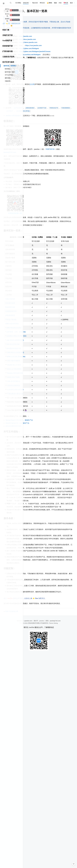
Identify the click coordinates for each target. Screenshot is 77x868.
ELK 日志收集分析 (36, 824)
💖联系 (66, 3)
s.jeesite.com (41, 833)
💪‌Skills (49, 3)
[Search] (11, 3)
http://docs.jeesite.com (52, 42)
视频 (55, 3)
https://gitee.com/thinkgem (53, 51)
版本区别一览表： (10, 72)
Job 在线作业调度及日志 (33, 453)
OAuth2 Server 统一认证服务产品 (41, 597)
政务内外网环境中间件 (37, 600)
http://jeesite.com (50, 39)
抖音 (60, 3)
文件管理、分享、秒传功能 (33, 437)
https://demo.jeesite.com (52, 45)
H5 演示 (42, 3)
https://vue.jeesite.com (57, 48)
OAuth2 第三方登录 (33, 495)
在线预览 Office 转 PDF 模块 (33, 445)
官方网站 (18, 3)
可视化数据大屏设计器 (33, 544)
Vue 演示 (35, 3)
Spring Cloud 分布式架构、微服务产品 (43, 594)
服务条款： (8, 78)
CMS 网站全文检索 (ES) (33, 474)
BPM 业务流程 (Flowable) (33, 482)
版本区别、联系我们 (10, 66)
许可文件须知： (10, 75)
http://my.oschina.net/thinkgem (53, 60)
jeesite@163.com (50, 188)
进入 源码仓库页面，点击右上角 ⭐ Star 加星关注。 (49, 809)
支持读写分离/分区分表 (33, 535)
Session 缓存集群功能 (33, 509)
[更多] (72, 3)
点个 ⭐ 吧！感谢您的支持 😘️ (11, 25)
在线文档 (26, 3)
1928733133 (32, 188)
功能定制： (8, 81)
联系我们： (8, 69)
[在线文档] (27, 3)
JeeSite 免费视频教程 (38, 130)
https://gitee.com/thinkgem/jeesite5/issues (45, 57)
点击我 (56, 93)
